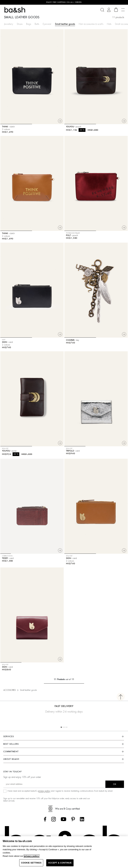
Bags (29, 24)
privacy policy (44, 791)
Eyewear (47, 24)
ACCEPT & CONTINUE (60, 863)
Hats (109, 24)
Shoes (20, 24)
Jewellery (9, 24)
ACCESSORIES (10, 690)
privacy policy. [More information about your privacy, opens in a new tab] (32, 856)
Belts (37, 24)
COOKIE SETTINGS (31, 863)
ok (115, 784)
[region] (64, 852)
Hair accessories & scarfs (91, 24)
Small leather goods (65, 24)
